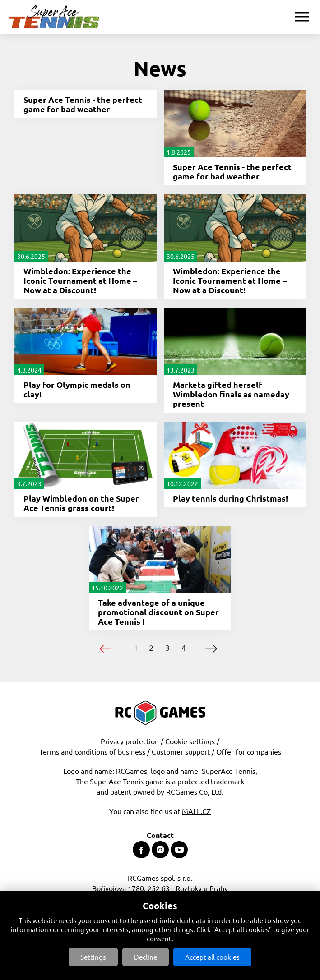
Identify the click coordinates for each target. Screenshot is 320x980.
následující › (211, 649)
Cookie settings (191, 741)
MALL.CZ (196, 811)
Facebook (141, 850)
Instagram (160, 850)
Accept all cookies (212, 957)
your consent (98, 920)
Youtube (179, 850)
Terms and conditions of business (93, 751)
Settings (93, 957)
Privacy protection (131, 741)
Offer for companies (249, 751)
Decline (146, 957)
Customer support (182, 751)
